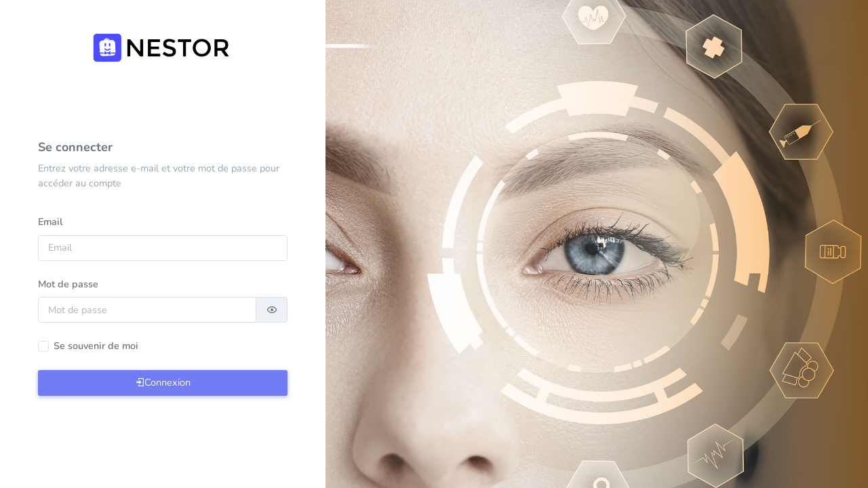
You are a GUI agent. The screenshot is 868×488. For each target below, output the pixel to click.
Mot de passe (68, 284)
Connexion (163, 382)
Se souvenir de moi (96, 346)
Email (50, 222)
